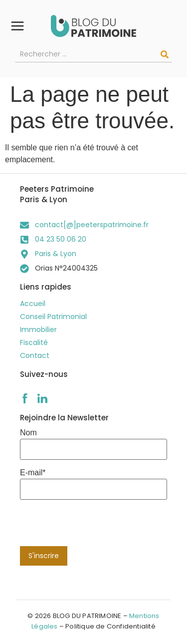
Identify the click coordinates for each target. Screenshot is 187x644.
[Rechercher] (165, 54)
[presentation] (96, 527)
